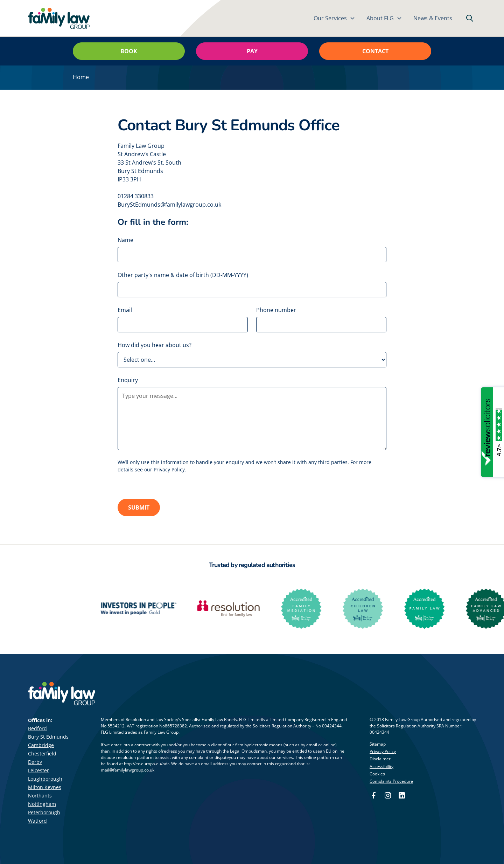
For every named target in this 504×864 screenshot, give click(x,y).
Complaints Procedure (391, 781)
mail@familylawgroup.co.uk (128, 770)
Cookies (377, 774)
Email (125, 310)
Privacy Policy (383, 751)
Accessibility (381, 766)
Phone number (276, 310)
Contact (375, 51)
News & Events (433, 18)
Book (129, 51)
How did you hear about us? (155, 345)
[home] (59, 18)
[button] (334, 18)
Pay (252, 51)
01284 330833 (136, 196)
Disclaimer (380, 759)
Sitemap (378, 744)
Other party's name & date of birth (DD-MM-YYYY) (183, 275)
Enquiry (128, 380)
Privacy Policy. (170, 469)
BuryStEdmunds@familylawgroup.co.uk (169, 205)
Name (125, 240)
